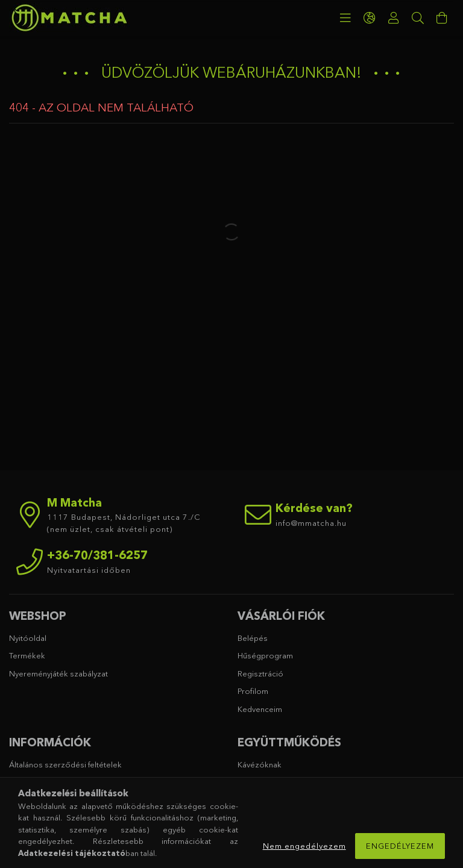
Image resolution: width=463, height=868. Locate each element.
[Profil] (394, 18)
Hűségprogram (265, 655)
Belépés (253, 638)
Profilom (253, 691)
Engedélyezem (400, 846)
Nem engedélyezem (304, 846)
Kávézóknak (260, 764)
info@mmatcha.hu (311, 523)
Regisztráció (260, 673)
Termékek (27, 655)
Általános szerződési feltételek (65, 764)
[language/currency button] (370, 18)
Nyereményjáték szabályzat (58, 673)
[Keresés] (418, 18)
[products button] (345, 18)
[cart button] (442, 18)
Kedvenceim (260, 709)
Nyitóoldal (28, 638)
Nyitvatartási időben (89, 570)
